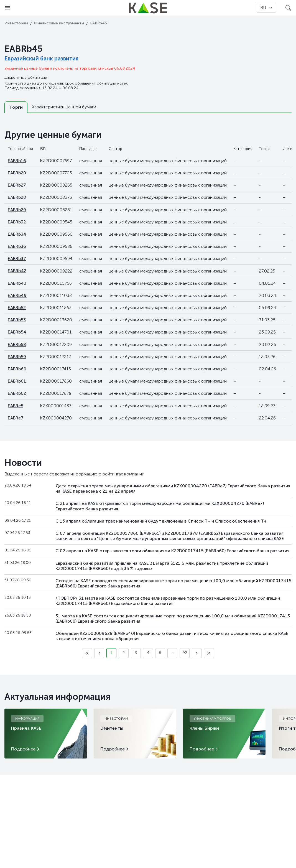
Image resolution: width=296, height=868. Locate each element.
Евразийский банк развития (41, 58)
